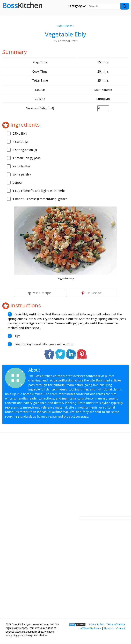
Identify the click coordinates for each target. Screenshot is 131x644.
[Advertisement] (65, 472)
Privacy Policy (96, 624)
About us (109, 628)
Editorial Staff (54, 370)
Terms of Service (116, 624)
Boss (22, 5)
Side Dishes (65, 26)
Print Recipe (40, 293)
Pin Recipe (92, 293)
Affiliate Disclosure (91, 628)
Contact (121, 628)
